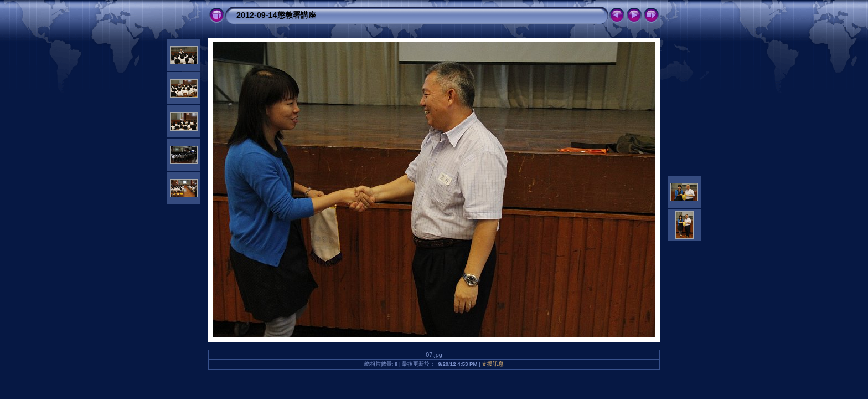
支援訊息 (493, 364)
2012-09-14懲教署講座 (276, 15)
